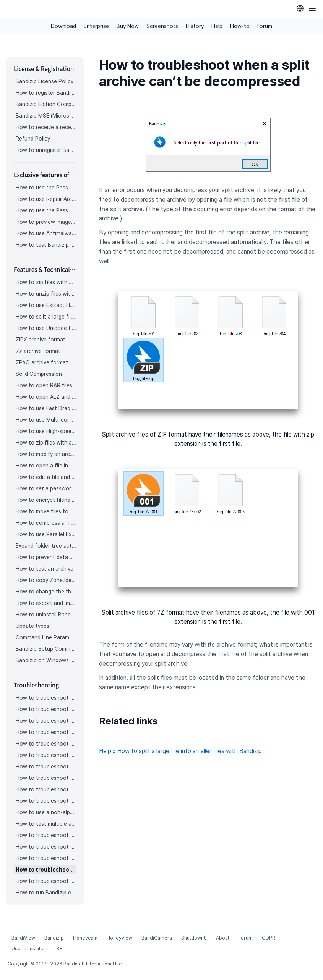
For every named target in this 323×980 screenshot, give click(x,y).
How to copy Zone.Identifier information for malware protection (46, 580)
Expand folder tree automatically (46, 546)
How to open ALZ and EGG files (46, 397)
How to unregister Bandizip (46, 150)
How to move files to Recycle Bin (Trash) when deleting (46, 511)
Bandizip (54, 938)
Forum (265, 26)
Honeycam (85, 938)
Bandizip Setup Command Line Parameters (46, 649)
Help (217, 26)
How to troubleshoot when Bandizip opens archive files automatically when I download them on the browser (46, 732)
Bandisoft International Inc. (93, 964)
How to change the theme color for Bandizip (46, 592)
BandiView (23, 938)
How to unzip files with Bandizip (46, 294)
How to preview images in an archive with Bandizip (46, 222)
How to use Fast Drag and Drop (46, 408)
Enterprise (96, 26)
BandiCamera (157, 938)
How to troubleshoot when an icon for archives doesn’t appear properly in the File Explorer (46, 744)
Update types (32, 626)
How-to (240, 26)
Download (63, 26)
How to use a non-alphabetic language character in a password (46, 812)
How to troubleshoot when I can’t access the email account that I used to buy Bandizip (46, 709)
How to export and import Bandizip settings (46, 603)
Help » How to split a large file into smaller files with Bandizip (180, 751)
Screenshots (162, 26)
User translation (29, 948)
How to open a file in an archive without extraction (46, 466)
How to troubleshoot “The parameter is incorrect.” (46, 835)
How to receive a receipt (46, 127)
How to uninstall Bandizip (46, 615)
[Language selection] (300, 8)
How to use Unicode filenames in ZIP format (46, 328)
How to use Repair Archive (46, 199)
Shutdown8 (194, 938)
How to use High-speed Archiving (46, 431)
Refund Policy (33, 139)
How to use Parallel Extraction (46, 534)
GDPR (269, 938)
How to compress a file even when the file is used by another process (46, 523)
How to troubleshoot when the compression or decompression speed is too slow (46, 778)
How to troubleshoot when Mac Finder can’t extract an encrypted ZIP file (46, 801)
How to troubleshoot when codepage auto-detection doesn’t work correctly (46, 721)
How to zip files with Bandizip (46, 282)
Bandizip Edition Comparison (46, 104)
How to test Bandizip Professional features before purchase (46, 245)
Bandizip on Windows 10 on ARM (46, 660)
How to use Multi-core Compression (46, 420)
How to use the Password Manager (46, 188)
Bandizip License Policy (45, 81)
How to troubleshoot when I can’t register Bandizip (46, 698)
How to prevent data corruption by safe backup (46, 557)
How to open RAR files (44, 385)
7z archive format (38, 351)
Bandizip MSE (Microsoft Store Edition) (46, 116)
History (195, 26)
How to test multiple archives (46, 824)
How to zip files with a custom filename (46, 443)
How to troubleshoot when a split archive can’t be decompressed (46, 870)
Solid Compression (39, 374)
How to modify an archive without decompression (46, 454)
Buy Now (128, 26)
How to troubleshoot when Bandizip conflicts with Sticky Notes (46, 847)
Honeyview (119, 938)
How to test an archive (45, 569)
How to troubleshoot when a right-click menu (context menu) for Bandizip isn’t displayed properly (46, 767)
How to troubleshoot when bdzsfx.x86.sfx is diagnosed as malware (46, 881)
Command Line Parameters (46, 637)
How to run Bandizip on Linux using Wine (46, 893)
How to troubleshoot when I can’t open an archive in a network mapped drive (46, 858)
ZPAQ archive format (42, 362)
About (223, 938)
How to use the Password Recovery (46, 210)
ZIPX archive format (41, 340)
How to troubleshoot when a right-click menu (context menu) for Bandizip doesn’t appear (46, 755)
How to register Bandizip (46, 93)
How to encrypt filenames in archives (46, 500)
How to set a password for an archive (46, 488)
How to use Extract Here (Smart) (46, 305)
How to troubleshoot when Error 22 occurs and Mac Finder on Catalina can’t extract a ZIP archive (46, 789)
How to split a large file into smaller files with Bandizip (46, 317)
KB (60, 948)
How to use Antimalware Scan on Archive (46, 233)
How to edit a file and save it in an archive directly (46, 477)
